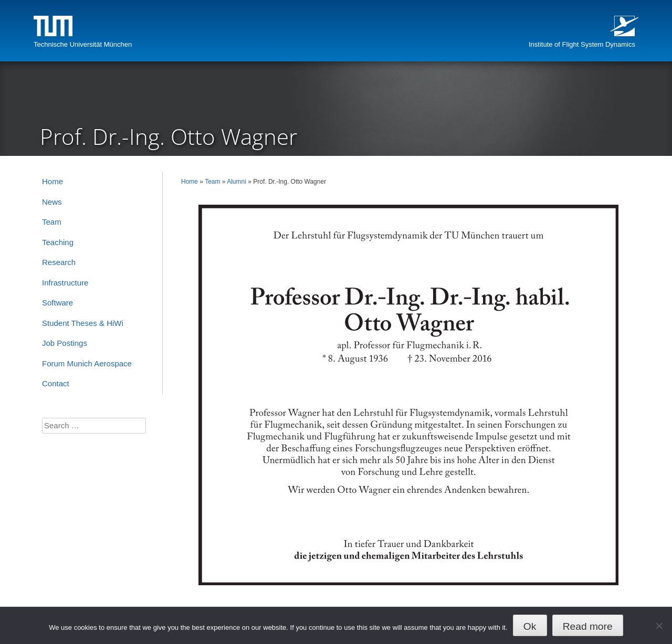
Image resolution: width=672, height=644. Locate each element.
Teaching (58, 242)
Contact (56, 383)
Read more (588, 626)
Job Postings (65, 343)
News (52, 202)
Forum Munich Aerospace (87, 363)
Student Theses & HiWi (83, 323)
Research (59, 262)
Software (57, 303)
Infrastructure (65, 283)
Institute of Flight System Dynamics (582, 44)
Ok (530, 626)
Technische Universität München (83, 44)
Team (212, 182)
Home (190, 182)
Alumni (237, 182)
